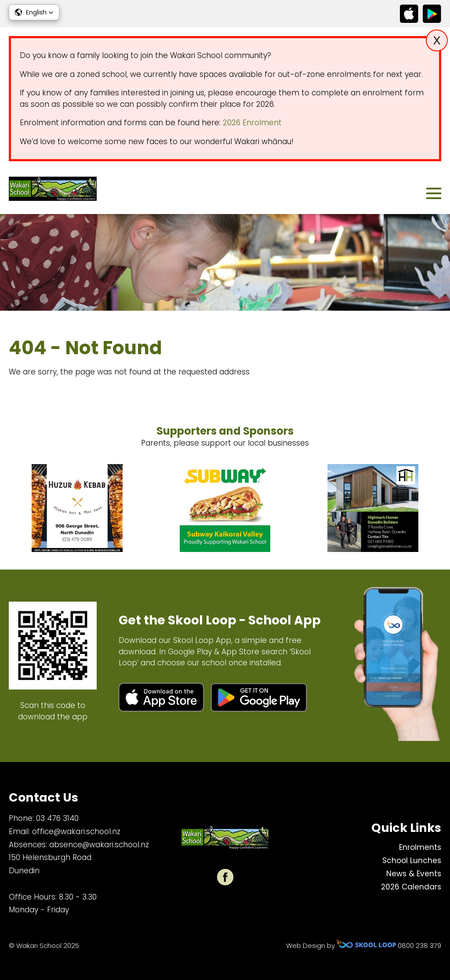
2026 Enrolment (252, 123)
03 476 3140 (57, 818)
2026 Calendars (411, 887)
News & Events (414, 874)
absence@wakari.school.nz (99, 845)
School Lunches (412, 860)
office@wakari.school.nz (76, 831)
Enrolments (420, 847)
